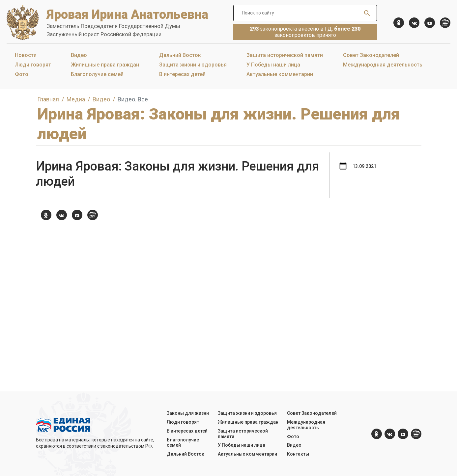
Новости (26, 55)
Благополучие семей (97, 74)
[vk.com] (414, 23)
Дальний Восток (180, 55)
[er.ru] (445, 23)
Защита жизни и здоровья (193, 65)
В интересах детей (182, 74)
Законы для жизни (188, 413)
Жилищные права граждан (105, 65)
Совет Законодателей (371, 55)
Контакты (298, 454)
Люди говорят (33, 65)
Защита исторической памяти (285, 55)
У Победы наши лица (273, 65)
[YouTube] (430, 23)
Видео (79, 55)
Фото (22, 74)
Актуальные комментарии (280, 74)
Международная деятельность (383, 65)
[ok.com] (399, 23)
